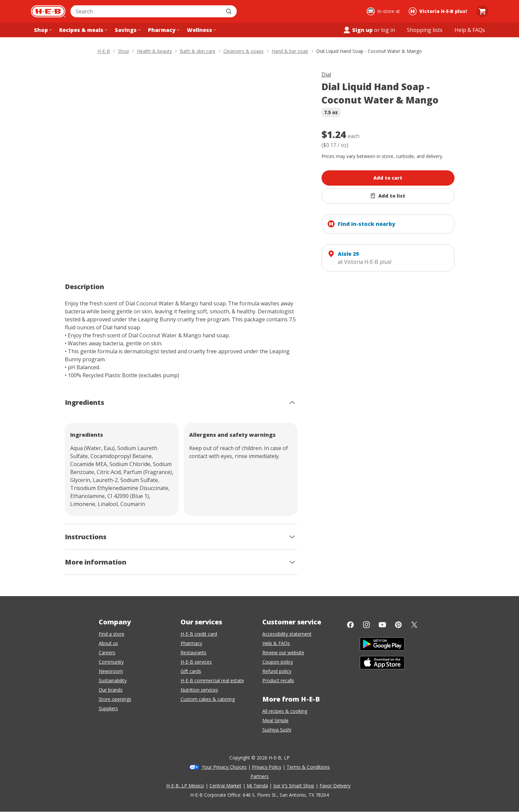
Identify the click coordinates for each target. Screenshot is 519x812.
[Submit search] (229, 11)
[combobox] (146, 11)
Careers (107, 652)
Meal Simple (275, 720)
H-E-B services (196, 662)
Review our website (283, 652)
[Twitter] (414, 625)
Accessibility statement (287, 634)
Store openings (115, 699)
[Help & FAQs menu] (470, 30)
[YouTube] (382, 625)
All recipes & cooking (285, 711)
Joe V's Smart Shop (294, 786)
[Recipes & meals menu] (83, 30)
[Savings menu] (127, 30)
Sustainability (113, 680)
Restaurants (194, 652)
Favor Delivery (335, 786)
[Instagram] (366, 625)
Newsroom (111, 671)
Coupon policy (278, 662)
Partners (259, 776)
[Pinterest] (398, 625)
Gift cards (191, 671)
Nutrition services (199, 690)
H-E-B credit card (199, 634)
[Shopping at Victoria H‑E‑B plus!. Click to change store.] (439, 11)
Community (111, 662)
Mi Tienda (257, 786)
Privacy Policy (267, 767)
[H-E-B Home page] (48, 11)
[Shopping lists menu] (425, 30)
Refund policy (277, 671)
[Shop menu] (42, 30)
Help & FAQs (276, 643)
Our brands (111, 690)
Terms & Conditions (308, 767)
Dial (326, 75)
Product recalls (278, 680)
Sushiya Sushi (277, 730)
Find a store (112, 634)
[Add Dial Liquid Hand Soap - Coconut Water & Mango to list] (388, 196)
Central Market (225, 786)
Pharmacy (191, 643)
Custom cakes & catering (208, 699)
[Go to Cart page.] (482, 11)
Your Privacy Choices (224, 767)
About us (108, 643)
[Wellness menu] (201, 30)
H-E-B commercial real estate (212, 680)
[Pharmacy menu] (163, 30)
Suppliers (108, 708)
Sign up (358, 30)
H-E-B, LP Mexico (185, 786)
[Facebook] (350, 625)
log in (388, 30)
